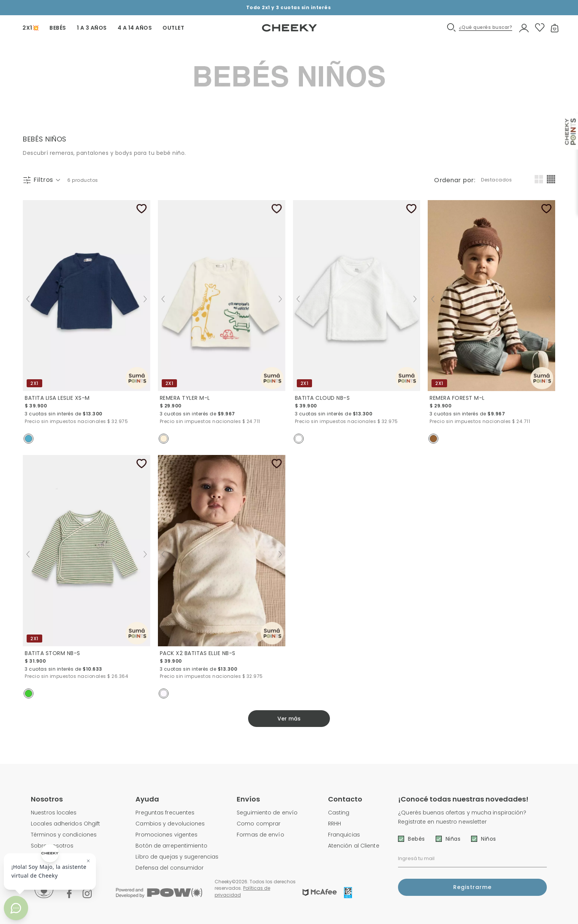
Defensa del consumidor (170, 868)
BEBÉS (58, 28)
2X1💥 (31, 28)
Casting (339, 813)
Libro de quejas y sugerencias (177, 857)
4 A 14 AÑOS (135, 28)
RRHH (334, 824)
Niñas (453, 839)
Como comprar (259, 824)
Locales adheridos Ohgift (65, 824)
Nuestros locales (54, 813)
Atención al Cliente (354, 846)
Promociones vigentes (166, 835)
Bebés (416, 839)
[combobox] (497, 180)
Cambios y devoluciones (170, 824)
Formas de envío (260, 835)
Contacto (345, 799)
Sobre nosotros (52, 846)
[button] (480, 28)
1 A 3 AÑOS (92, 28)
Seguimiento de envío (267, 813)
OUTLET (173, 28)
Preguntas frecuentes (165, 813)
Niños (489, 839)
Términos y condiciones (64, 835)
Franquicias (344, 835)
